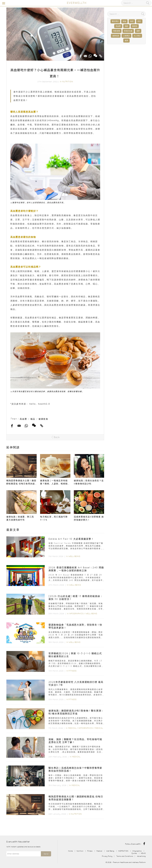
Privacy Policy (107, 856)
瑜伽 (124, 21)
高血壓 (23, 419)
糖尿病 (135, 26)
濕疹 (126, 26)
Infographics (77, 614)
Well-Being (74, 556)
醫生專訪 (115, 21)
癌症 (139, 21)
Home (70, 851)
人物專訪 (126, 36)
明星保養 (117, 31)
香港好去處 (128, 31)
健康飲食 (43, 419)
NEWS (143, 853)
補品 (33, 419)
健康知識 (116, 36)
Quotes (134, 853)
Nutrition (68, 82)
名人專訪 (137, 36)
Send (46, 854)
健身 (126, 40)
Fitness (73, 671)
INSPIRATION (123, 851)
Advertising (141, 856)
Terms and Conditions (125, 856)
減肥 (138, 31)
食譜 (132, 21)
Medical (72, 728)
